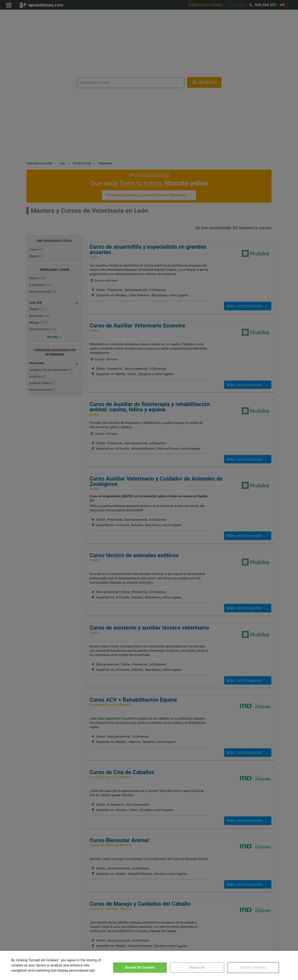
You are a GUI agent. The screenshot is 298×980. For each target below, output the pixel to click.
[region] (149, 965)
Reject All (197, 967)
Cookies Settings (253, 967)
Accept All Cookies (140, 967)
